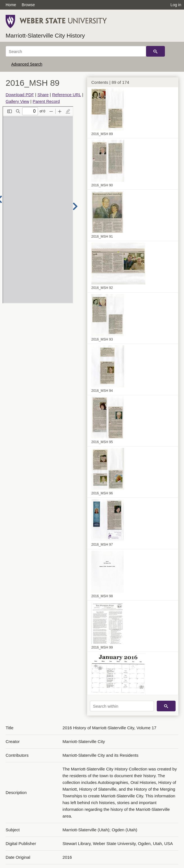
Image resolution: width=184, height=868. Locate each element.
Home (11, 5)
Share (43, 95)
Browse (28, 5)
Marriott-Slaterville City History (45, 35)
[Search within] (122, 706)
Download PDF (20, 95)
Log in (176, 5)
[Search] (76, 51)
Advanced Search (27, 64)
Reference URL (66, 95)
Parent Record (46, 101)
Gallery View (17, 101)
